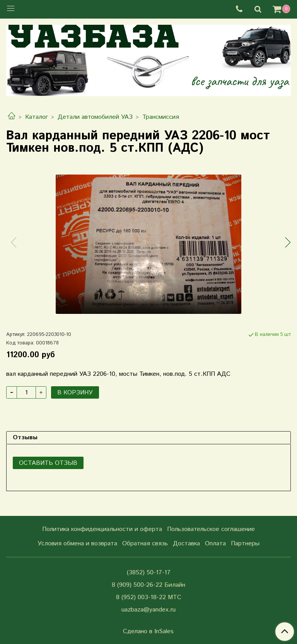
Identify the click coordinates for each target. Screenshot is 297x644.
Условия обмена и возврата (77, 544)
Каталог (37, 117)
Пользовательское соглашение (211, 529)
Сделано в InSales (148, 632)
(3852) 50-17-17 (149, 573)
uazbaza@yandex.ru (148, 610)
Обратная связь (145, 544)
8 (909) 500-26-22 (137, 585)
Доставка (186, 544)
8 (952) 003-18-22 (141, 597)
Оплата (215, 544)
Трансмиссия (161, 117)
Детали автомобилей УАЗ (95, 117)
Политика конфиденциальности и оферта (102, 529)
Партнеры (245, 544)
